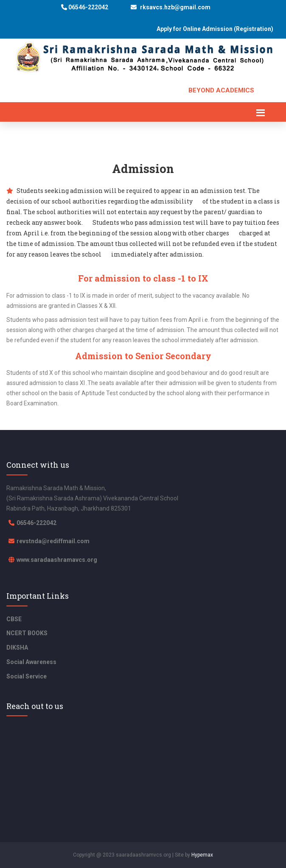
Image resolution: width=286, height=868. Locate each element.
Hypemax (202, 855)
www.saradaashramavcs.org (57, 560)
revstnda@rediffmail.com (53, 541)
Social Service (27, 676)
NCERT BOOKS (27, 633)
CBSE (14, 619)
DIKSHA (17, 648)
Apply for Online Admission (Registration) (215, 29)
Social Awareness (31, 662)
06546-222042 (85, 7)
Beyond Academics (221, 90)
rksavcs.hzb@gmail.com (171, 7)
